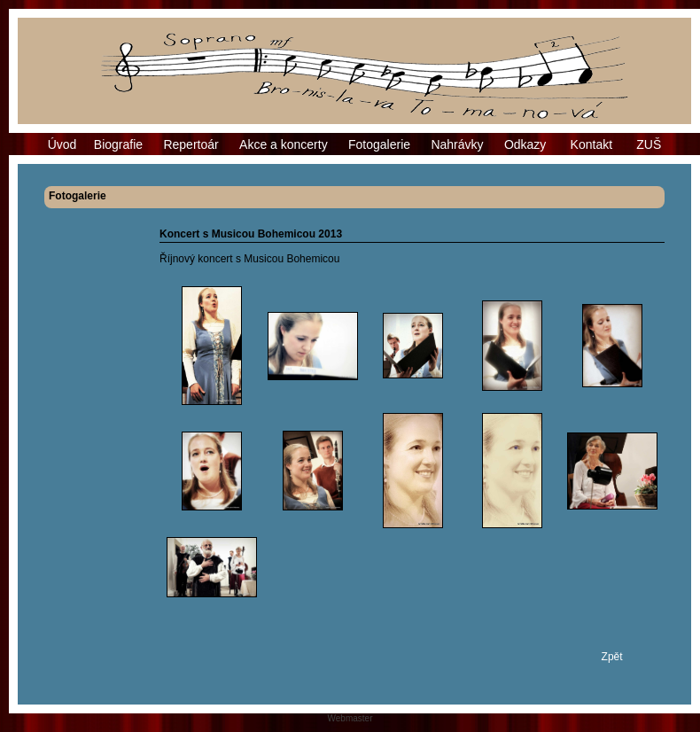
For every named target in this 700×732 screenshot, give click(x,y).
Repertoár (191, 144)
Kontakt (591, 144)
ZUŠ (649, 144)
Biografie (118, 144)
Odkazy (525, 144)
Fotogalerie (379, 144)
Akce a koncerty (284, 144)
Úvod (62, 144)
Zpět (612, 657)
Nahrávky (457, 144)
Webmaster (350, 718)
